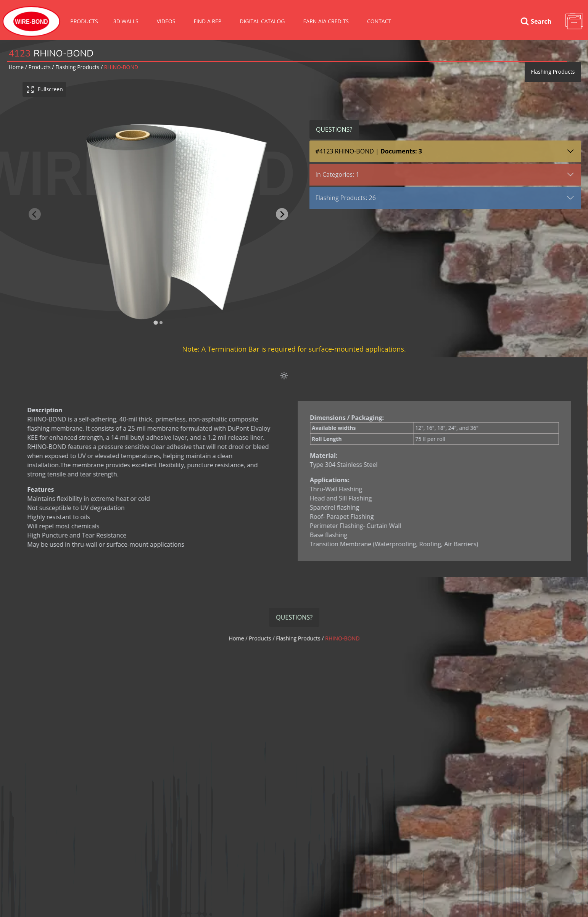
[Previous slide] (35, 214)
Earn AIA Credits (326, 21)
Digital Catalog (262, 21)
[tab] (155, 323)
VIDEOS (166, 21)
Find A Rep (207, 21)
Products (84, 21)
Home (16, 67)
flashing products (77, 67)
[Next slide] (282, 214)
